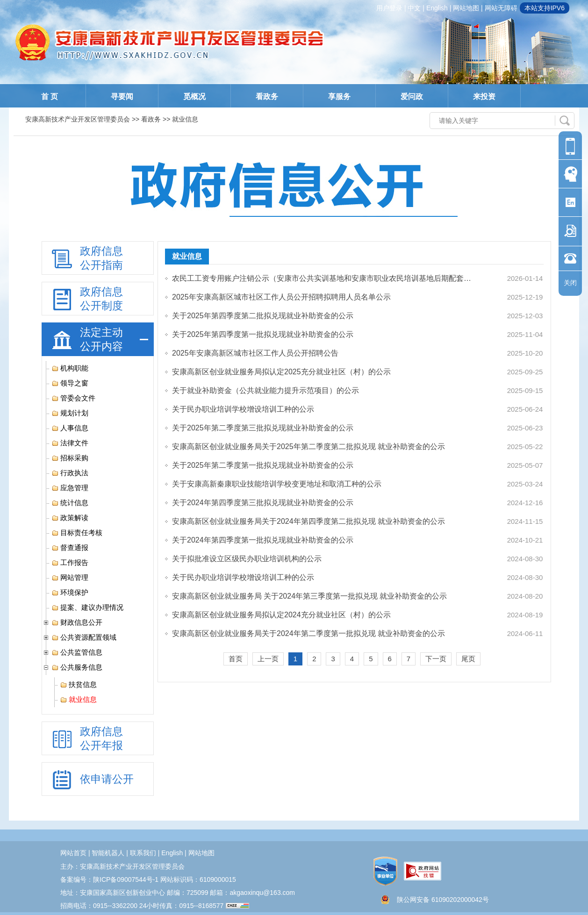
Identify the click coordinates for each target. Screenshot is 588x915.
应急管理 (70, 488)
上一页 (268, 659)
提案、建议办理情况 (87, 608)
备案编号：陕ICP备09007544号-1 (109, 879)
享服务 (339, 97)
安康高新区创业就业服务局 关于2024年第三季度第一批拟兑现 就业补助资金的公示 (309, 596)
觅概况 (194, 97)
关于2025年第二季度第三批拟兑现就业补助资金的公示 (263, 428)
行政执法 (70, 473)
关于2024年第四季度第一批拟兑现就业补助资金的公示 (263, 540)
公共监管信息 (77, 652)
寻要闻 (122, 97)
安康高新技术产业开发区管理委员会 (78, 119)
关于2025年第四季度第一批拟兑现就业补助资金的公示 (263, 334)
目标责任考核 (77, 533)
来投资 (484, 97)
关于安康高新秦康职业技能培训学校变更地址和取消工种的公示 (277, 484)
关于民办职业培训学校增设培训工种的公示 (243, 409)
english (437, 8)
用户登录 (389, 8)
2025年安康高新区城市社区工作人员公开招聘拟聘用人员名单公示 (281, 297)
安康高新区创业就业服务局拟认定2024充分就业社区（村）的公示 (281, 615)
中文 (414, 8)
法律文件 (70, 443)
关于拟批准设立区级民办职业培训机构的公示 (247, 559)
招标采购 (70, 458)
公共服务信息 (77, 667)
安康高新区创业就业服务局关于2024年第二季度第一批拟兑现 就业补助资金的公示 (308, 633)
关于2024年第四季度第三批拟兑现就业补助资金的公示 (263, 503)
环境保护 (70, 593)
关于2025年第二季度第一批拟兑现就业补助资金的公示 (263, 465)
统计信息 (70, 503)
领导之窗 (70, 383)
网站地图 (466, 8)
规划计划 (70, 413)
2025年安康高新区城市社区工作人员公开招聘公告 (255, 353)
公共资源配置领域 (84, 637)
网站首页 (73, 853)
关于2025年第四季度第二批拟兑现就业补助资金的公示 (263, 316)
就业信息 (78, 700)
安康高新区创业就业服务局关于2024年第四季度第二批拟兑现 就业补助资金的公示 (308, 521)
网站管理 (70, 578)
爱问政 (412, 97)
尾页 (468, 659)
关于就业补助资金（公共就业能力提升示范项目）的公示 (265, 390)
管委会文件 (73, 398)
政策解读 (70, 518)
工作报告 (70, 563)
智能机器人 (108, 853)
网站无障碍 (501, 8)
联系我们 (143, 853)
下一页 (436, 659)
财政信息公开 (77, 622)
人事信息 (70, 428)
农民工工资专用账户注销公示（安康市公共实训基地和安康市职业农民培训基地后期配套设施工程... (324, 278)
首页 (236, 659)
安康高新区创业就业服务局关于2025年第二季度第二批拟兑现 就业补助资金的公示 (308, 447)
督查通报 (70, 548)
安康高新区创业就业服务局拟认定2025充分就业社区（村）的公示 (281, 372)
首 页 (50, 97)
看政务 (267, 97)
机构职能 (70, 368)
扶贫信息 (78, 685)
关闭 (570, 283)
